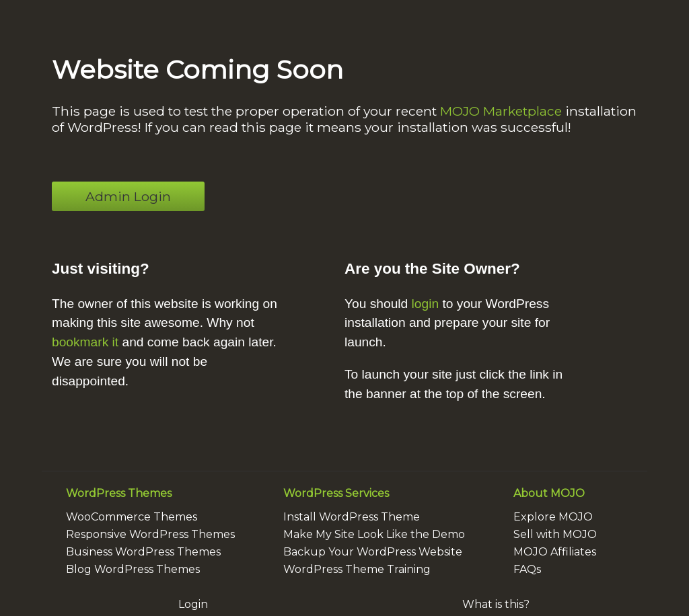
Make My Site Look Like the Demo (374, 534)
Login (193, 604)
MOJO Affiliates (555, 552)
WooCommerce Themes (132, 517)
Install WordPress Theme (352, 517)
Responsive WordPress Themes (150, 534)
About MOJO (549, 493)
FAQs (527, 569)
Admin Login (128, 196)
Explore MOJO (553, 517)
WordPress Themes (119, 493)
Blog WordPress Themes (133, 569)
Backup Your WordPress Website (373, 552)
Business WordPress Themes (143, 552)
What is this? (496, 604)
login (426, 304)
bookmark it (85, 342)
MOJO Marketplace (501, 111)
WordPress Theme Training (357, 569)
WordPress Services (336, 493)
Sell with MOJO (555, 534)
